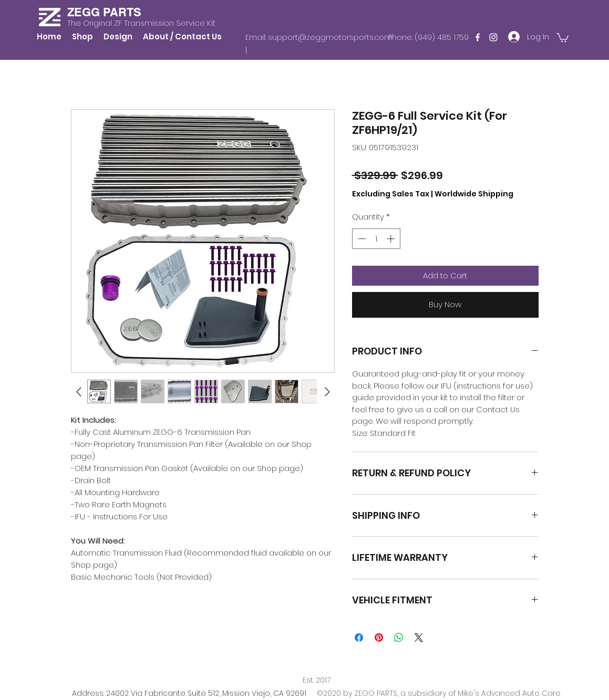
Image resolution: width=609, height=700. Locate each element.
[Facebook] (478, 37)
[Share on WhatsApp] (399, 638)
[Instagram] (493, 37)
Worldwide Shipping (474, 194)
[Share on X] (419, 638)
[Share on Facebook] (359, 638)
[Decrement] (361, 239)
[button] (562, 37)
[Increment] (392, 239)
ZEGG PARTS (104, 12)
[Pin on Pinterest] (379, 638)
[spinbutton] (376, 239)
